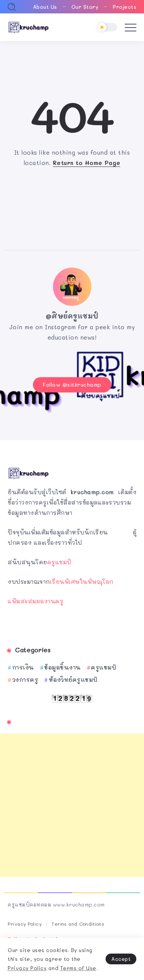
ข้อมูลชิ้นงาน (63, 667)
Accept (121, 959)
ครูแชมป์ (59, 562)
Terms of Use (78, 968)
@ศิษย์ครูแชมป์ (72, 316)
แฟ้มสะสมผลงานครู (36, 601)
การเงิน (23, 667)
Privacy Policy (27, 968)
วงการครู (26, 679)
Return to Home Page (87, 163)
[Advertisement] (72, 805)
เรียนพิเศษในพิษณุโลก (82, 581)
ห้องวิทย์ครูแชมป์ (73, 679)
